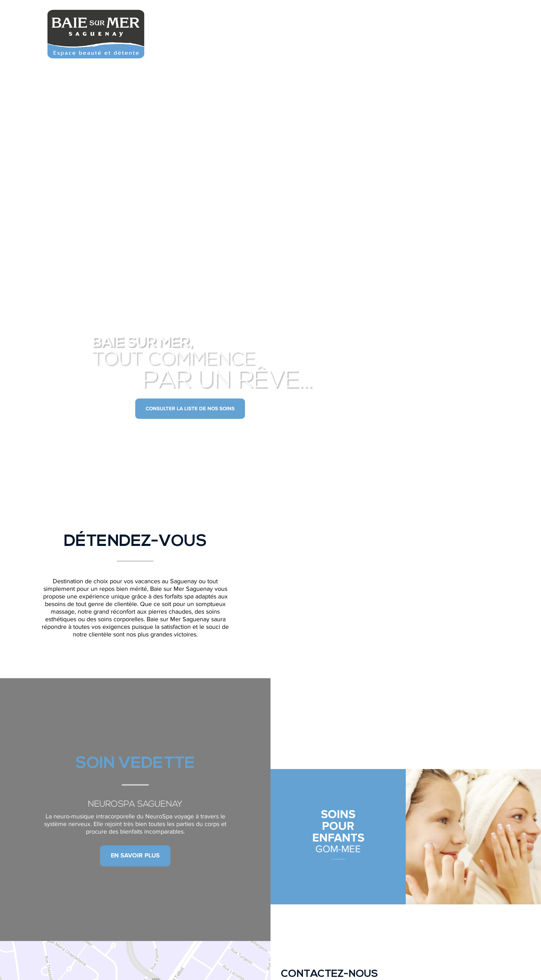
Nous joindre (395, 21)
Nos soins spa (336, 21)
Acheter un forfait (463, 21)
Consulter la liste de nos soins (190, 409)
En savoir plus (135, 856)
